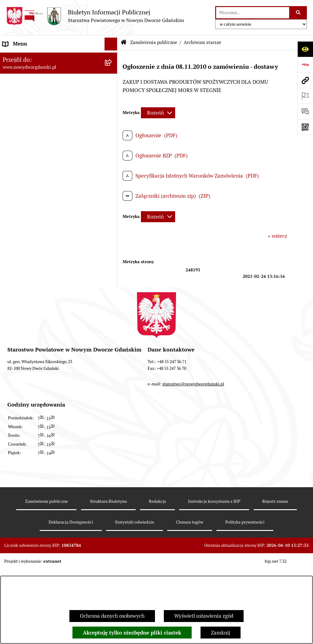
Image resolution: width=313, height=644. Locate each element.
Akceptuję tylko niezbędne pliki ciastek (132, 633)
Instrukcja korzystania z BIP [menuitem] (35, 204)
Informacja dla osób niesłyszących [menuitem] (42, 295)
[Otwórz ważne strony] (305, 96)
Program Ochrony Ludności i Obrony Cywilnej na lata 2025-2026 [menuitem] (45, 338)
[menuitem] (59, 58)
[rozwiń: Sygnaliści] (112, 322)
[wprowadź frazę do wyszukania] (253, 13)
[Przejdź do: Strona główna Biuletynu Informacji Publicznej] (123, 43)
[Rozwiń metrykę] (158, 113)
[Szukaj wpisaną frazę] (298, 13)
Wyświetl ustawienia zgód (204, 616)
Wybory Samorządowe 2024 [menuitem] (34, 243)
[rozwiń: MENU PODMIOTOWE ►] (112, 57)
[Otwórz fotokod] (305, 127)
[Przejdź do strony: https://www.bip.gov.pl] (305, 65)
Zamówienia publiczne (154, 42)
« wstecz (278, 236)
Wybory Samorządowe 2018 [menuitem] (34, 256)
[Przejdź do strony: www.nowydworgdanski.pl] (305, 80)
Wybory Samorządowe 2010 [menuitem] (34, 282)
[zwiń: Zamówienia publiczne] (112, 86)
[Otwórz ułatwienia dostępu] (305, 49)
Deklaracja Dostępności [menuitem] (30, 308)
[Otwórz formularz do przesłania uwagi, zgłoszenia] (305, 111)
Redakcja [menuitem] (13, 217)
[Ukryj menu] (111, 44)
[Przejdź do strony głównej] (95, 16)
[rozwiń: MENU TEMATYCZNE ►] (112, 72)
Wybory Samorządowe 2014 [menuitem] (34, 269)
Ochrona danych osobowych (112, 616)
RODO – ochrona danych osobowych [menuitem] (44, 230)
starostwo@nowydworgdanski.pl (193, 469)
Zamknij (221, 633)
